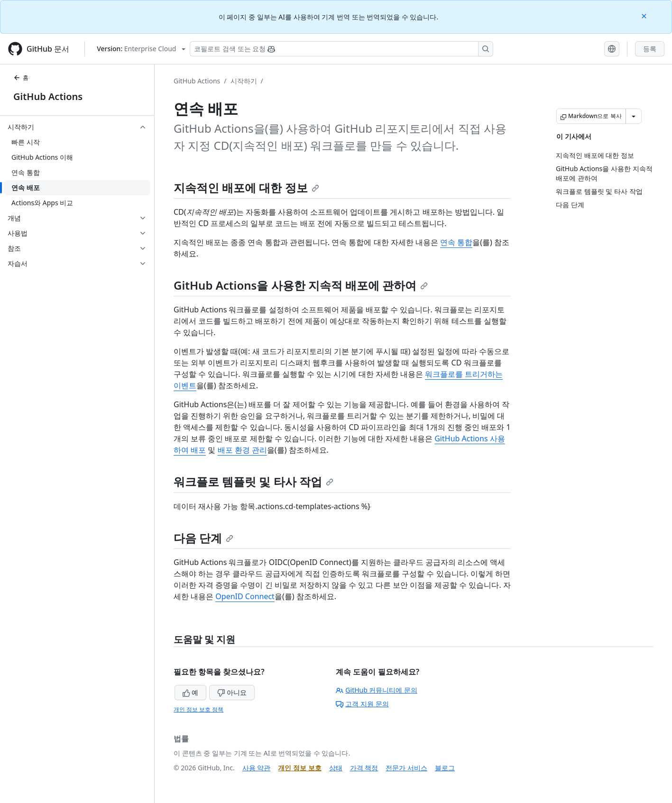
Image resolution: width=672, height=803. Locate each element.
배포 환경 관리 (242, 450)
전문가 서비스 (406, 768)
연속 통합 (456, 242)
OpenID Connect (245, 596)
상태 (336, 768)
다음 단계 (203, 538)
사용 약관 (257, 768)
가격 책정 (364, 768)
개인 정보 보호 (299, 768)
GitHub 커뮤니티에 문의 (377, 690)
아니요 (232, 692)
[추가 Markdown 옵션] (634, 116)
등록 (650, 49)
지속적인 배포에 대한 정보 (246, 187)
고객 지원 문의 (362, 704)
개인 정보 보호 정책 (198, 709)
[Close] (645, 15)
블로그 (445, 768)
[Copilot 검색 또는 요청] (341, 49)
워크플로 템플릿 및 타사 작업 (253, 481)
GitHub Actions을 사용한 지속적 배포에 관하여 (301, 285)
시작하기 (244, 81)
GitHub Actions (48, 96)
